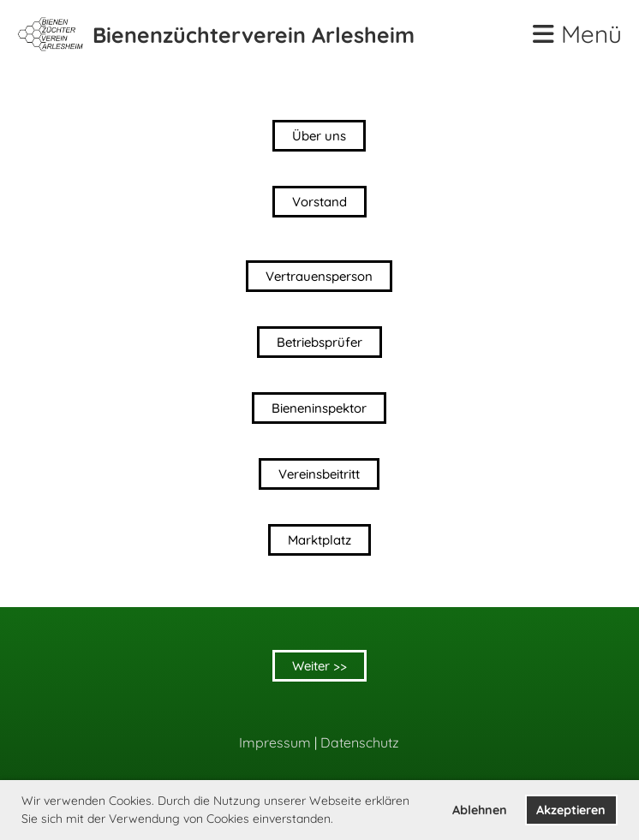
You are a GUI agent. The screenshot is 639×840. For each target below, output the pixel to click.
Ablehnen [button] (480, 810)
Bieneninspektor (319, 408)
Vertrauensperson (319, 276)
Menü (577, 34)
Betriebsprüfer (319, 342)
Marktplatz (319, 540)
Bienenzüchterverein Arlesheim (254, 35)
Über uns (319, 136)
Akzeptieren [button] (571, 810)
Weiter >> (319, 666)
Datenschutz (360, 742)
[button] (339, 820)
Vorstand (319, 202)
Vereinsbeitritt (319, 474)
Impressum (275, 742)
